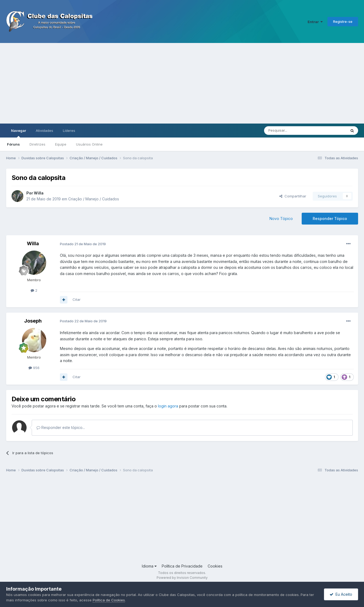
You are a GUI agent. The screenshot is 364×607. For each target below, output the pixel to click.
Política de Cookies (109, 600)
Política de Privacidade (182, 566)
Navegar (19, 133)
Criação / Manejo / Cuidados (94, 199)
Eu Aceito (341, 594)
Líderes (69, 131)
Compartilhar (293, 196)
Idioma (149, 566)
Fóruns (13, 144)
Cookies (215, 566)
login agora (168, 406)
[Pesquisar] (290, 131)
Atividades (44, 131)
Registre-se (343, 21)
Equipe (61, 144)
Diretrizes (37, 144)
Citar (77, 299)
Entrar (315, 22)
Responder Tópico (330, 218)
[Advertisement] (182, 83)
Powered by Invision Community (182, 578)
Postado (83, 244)
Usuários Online (89, 144)
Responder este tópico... (61, 427)
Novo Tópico (281, 218)
